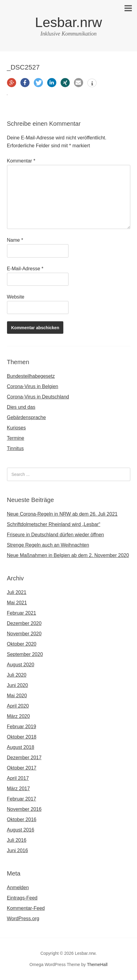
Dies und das (21, 407)
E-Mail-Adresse (25, 269)
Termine (16, 438)
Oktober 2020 (22, 644)
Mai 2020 (17, 696)
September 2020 (25, 654)
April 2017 (18, 778)
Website (16, 297)
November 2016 (24, 809)
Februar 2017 (22, 799)
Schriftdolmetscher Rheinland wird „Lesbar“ (54, 524)
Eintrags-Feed (22, 898)
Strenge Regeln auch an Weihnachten (48, 545)
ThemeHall (97, 965)
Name (15, 240)
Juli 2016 (17, 840)
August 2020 (21, 665)
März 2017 (19, 789)
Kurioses (16, 428)
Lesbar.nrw (68, 22)
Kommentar (21, 161)
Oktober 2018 (22, 737)
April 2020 (18, 706)
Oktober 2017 (22, 768)
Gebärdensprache (26, 417)
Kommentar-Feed (26, 908)
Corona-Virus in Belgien (33, 386)
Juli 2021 (17, 592)
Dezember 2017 (24, 758)
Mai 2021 (17, 603)
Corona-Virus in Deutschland (38, 397)
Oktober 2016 (22, 820)
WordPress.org (23, 919)
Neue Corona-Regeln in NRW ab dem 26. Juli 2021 (62, 514)
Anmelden (18, 888)
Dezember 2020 (24, 623)
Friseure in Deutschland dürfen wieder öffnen (56, 535)
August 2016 (21, 830)
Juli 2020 (17, 675)
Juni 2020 (18, 685)
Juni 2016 (18, 850)
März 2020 (19, 716)
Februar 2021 (22, 613)
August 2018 (21, 747)
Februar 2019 (22, 727)
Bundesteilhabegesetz (31, 376)
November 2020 (24, 634)
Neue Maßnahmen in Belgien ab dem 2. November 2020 (68, 555)
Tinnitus (15, 448)
